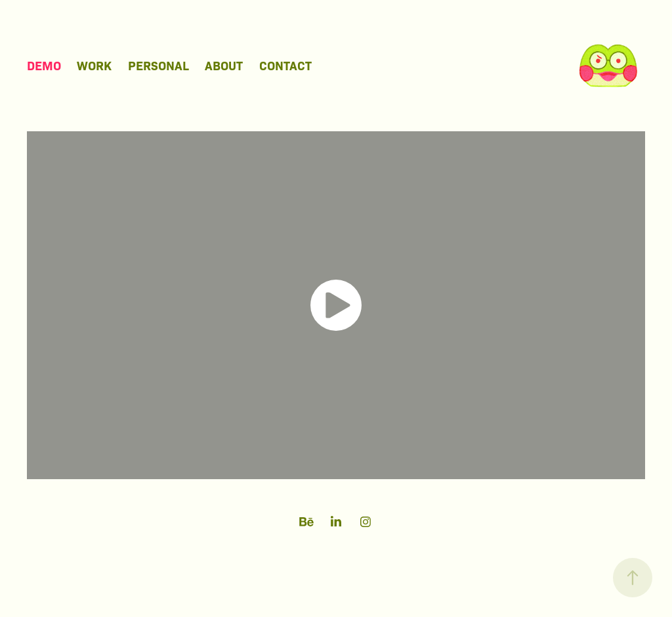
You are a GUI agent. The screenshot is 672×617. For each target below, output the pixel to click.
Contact (285, 65)
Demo (44, 65)
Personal (158, 65)
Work (94, 65)
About (224, 65)
